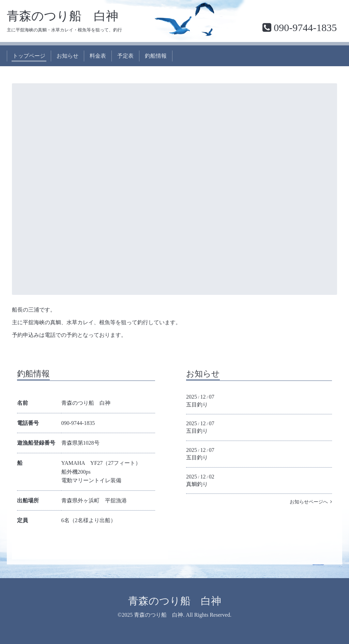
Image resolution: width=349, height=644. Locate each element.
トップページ (29, 56)
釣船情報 (156, 56)
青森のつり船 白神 (63, 16)
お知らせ (67, 56)
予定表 (125, 56)
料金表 (98, 56)
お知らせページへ (311, 502)
